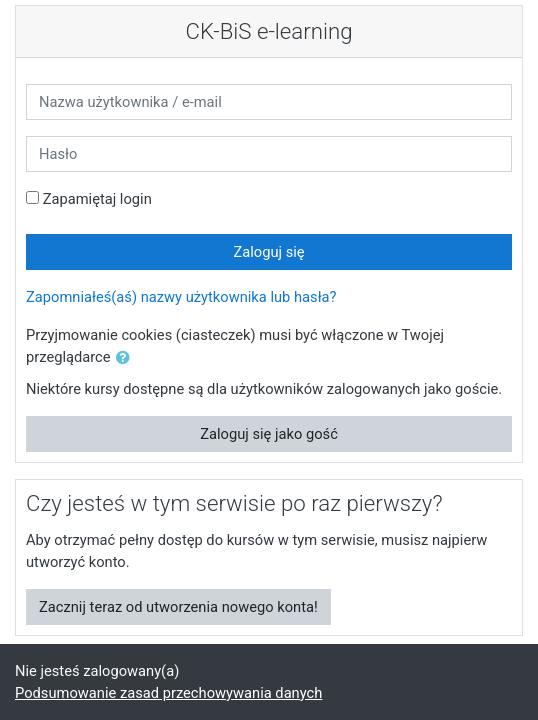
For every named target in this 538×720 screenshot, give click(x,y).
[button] (127, 358)
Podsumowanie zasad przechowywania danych (168, 693)
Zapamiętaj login (97, 199)
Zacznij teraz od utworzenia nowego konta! (178, 607)
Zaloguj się (268, 252)
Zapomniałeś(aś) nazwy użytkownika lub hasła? (181, 297)
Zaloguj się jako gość (269, 434)
